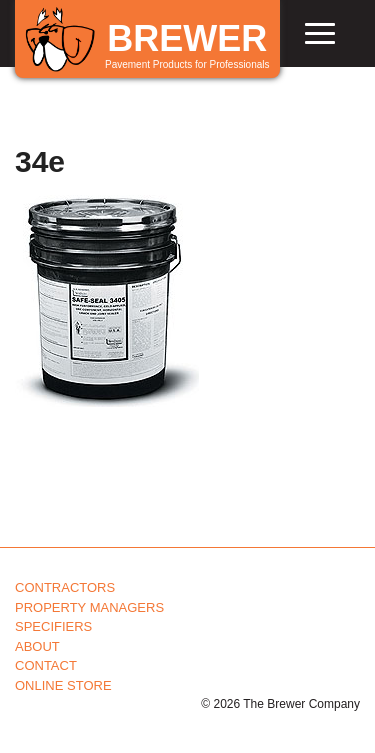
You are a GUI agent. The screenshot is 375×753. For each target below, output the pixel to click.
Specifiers (53, 626)
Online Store (63, 685)
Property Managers (89, 607)
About (37, 646)
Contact (46, 665)
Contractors (65, 587)
